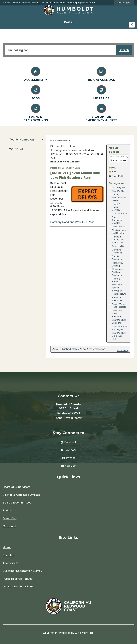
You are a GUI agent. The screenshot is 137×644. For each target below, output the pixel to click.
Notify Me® (117, 176)
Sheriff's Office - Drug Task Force (120, 336)
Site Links (68, 537)
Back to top (123, 350)
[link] (124, 3)
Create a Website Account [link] (17, 3)
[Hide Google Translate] (132, 25)
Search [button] (124, 50)
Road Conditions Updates (117, 220)
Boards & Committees (17, 503)
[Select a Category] (118, 160)
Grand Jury (10, 518)
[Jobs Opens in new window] (36, 92)
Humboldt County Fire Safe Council (118, 240)
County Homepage (22, 139)
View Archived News (93, 349)
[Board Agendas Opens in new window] (101, 73)
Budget (8, 510)
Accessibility (118, 246)
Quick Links (68, 477)
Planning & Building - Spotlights (117, 272)
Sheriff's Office (119, 191)
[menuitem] (68, 22)
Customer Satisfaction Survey (22, 571)
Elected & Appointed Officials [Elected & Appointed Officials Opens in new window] (21, 495)
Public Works (118, 227)
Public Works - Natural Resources (119, 313)
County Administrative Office (119, 198)
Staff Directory (73, 418)
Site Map (8, 555)
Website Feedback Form (18, 586)
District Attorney (120, 214)
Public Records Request (18, 579)
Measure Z (10, 526)
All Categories (119, 187)
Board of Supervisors (17, 487)
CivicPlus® (82, 633)
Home (53, 140)
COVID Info (17, 149)
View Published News (65, 349)
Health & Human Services (116, 207)
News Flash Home (65, 146)
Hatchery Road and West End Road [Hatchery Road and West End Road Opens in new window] (72, 222)
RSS (114, 172)
